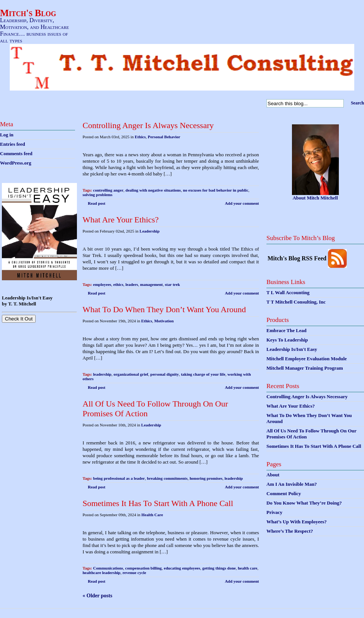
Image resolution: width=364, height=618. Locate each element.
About (273, 475)
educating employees (182, 568)
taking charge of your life (203, 374)
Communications (108, 568)
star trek (172, 284)
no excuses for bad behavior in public (215, 190)
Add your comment (242, 203)
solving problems (98, 195)
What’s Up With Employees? (296, 522)
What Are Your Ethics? (121, 220)
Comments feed (16, 153)
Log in (7, 135)
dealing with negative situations (153, 190)
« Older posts (97, 596)
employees (102, 284)
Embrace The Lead (287, 330)
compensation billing (144, 568)
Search (357, 103)
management (151, 284)
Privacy (275, 512)
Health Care (152, 515)
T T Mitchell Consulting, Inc (296, 302)
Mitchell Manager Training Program (305, 368)
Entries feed (13, 144)
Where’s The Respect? (290, 531)
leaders (132, 284)
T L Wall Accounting (288, 292)
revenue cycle (134, 573)
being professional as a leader (119, 478)
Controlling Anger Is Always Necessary (148, 125)
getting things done (219, 568)
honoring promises (206, 478)
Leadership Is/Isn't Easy (292, 349)
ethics (118, 284)
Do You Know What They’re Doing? (304, 503)
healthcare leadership (102, 573)
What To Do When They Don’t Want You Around (164, 309)
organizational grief (131, 374)
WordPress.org (16, 163)
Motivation (164, 321)
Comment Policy (284, 493)
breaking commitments (167, 478)
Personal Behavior (164, 137)
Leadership (150, 231)
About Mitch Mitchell (315, 198)
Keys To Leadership (287, 340)
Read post (97, 203)
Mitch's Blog (28, 13)
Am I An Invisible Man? (292, 484)
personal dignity (165, 374)
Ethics (140, 137)
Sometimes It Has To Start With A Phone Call (158, 503)
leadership (102, 374)
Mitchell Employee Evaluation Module (307, 359)
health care (248, 568)
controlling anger (108, 190)
